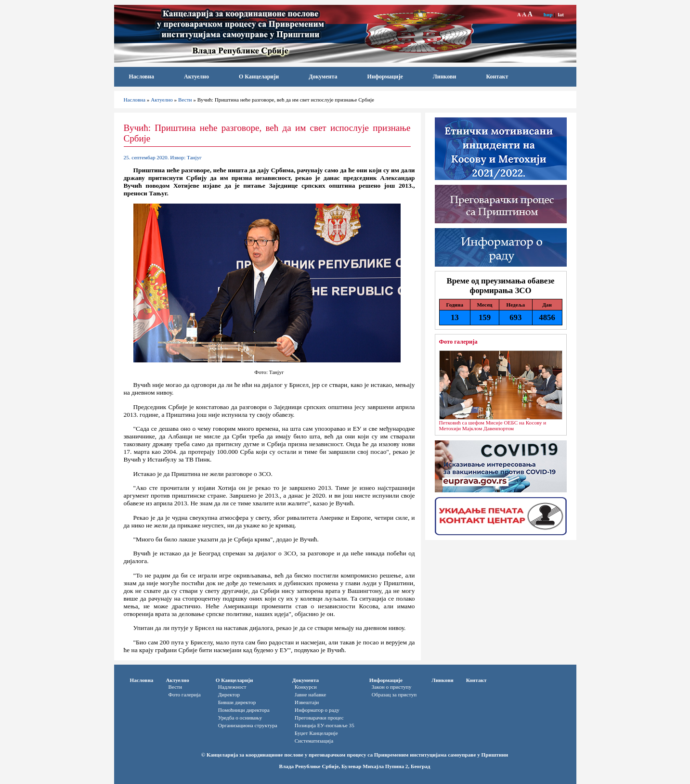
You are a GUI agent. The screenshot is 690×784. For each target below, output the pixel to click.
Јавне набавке (310, 694)
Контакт (497, 77)
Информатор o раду (317, 710)
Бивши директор (237, 702)
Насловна (142, 77)
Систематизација (314, 741)
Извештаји (307, 702)
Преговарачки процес (319, 718)
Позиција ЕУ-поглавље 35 (325, 725)
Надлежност (232, 687)
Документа (323, 77)
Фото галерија (458, 342)
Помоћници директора (244, 710)
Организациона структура (248, 725)
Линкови (445, 77)
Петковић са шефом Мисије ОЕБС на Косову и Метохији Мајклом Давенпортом (493, 425)
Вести (185, 100)
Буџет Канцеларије (316, 733)
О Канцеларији (259, 77)
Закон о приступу (392, 687)
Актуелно (196, 77)
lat (560, 14)
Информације (385, 77)
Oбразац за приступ (394, 694)
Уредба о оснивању (240, 718)
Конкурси (306, 687)
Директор (229, 694)
